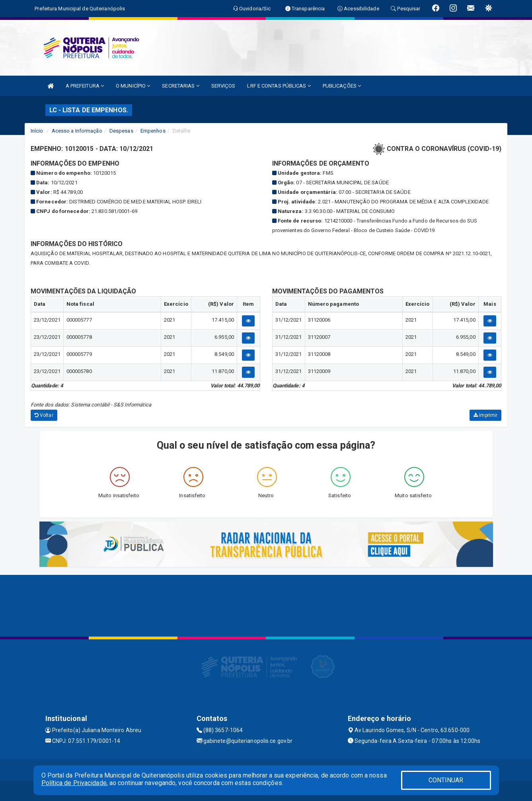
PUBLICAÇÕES (342, 86)
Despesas (121, 131)
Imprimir (485, 415)
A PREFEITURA (85, 86)
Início (37, 131)
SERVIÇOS (223, 86)
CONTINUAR (446, 780)
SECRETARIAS (180, 86)
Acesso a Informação (77, 131)
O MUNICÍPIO (133, 86)
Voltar (44, 415)
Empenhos (153, 131)
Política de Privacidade (74, 783)
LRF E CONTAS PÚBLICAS (279, 86)
